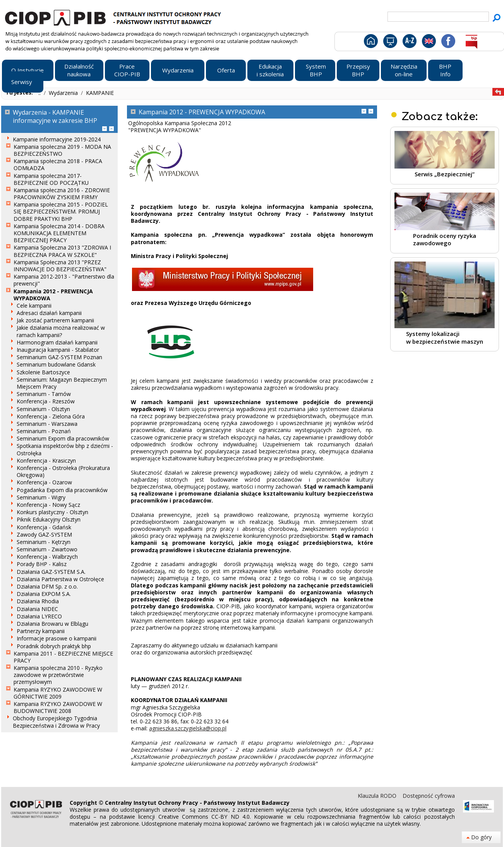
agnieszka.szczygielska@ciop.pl (188, 728)
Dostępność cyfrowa (429, 796)
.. (40, 93)
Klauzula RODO (378, 796)
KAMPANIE (100, 93)
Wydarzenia (64, 93)
